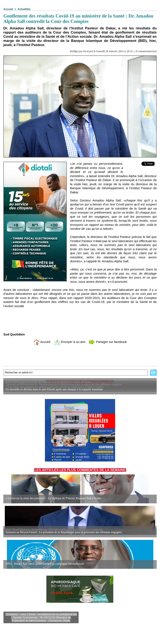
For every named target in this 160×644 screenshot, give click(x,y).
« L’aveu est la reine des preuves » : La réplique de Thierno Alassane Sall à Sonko (53, 498)
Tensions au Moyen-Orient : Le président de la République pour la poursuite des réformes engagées (64, 532)
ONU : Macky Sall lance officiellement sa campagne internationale (45, 564)
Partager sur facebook (108, 342)
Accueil (8, 9)
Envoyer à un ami (70, 342)
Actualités (24, 9)
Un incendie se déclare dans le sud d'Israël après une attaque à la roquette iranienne (54, 389)
